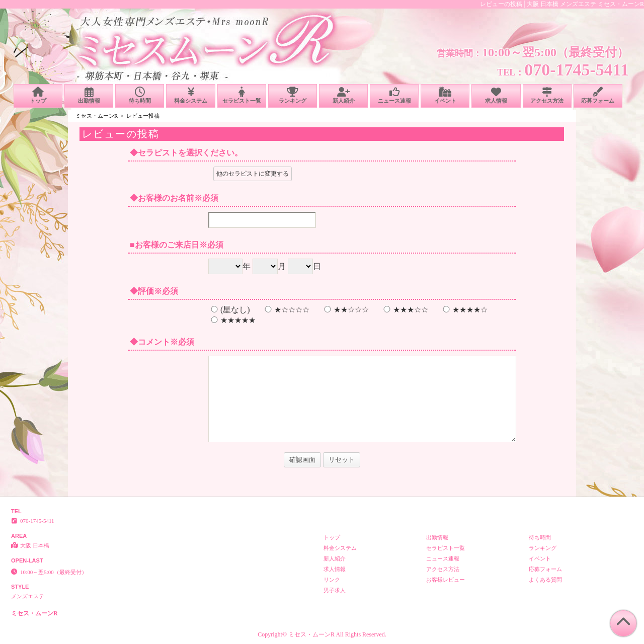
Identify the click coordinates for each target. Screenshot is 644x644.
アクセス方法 (547, 95)
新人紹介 (343, 95)
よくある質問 (545, 580)
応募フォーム (598, 95)
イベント (445, 95)
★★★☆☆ (405, 310)
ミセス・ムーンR (97, 116)
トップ (38, 95)
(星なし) (229, 310)
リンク (332, 580)
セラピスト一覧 (242, 95)
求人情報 (496, 95)
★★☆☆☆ (345, 310)
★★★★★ (232, 320)
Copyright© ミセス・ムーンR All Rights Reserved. (322, 634)
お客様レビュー (446, 580)
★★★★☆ (464, 310)
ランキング (293, 95)
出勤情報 (89, 95)
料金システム (190, 95)
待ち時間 (140, 95)
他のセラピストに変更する (253, 174)
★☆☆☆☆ (286, 310)
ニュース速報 (394, 95)
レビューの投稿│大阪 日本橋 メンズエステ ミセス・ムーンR (562, 4)
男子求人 (335, 590)
